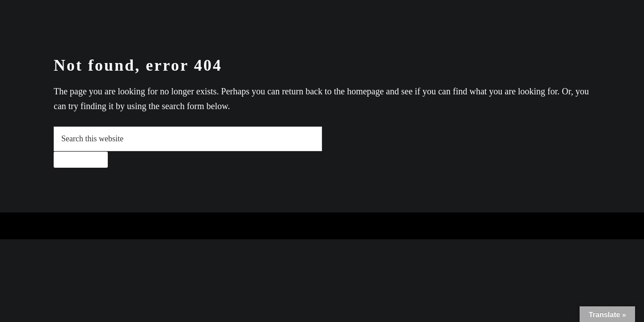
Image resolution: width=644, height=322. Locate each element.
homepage (365, 91)
